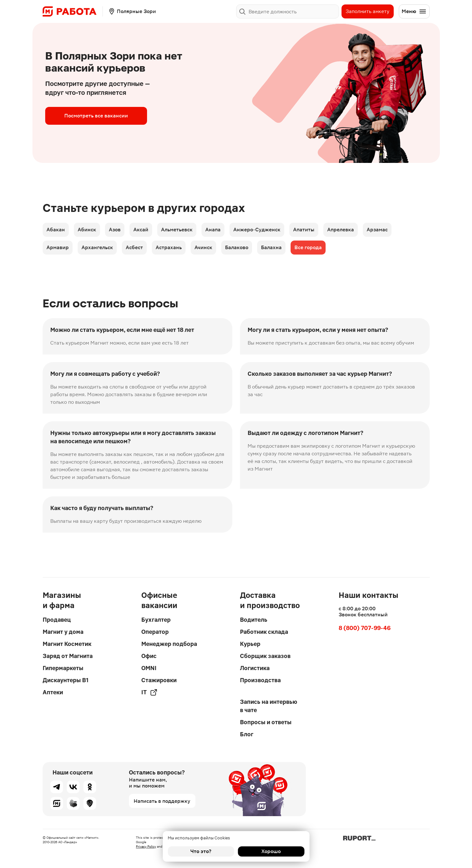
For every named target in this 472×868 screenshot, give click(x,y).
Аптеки (53, 692)
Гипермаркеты (63, 668)
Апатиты (304, 230)
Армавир (58, 247)
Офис (149, 656)
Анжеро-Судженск (257, 230)
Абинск (87, 230)
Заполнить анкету (367, 11)
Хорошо (271, 851)
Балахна (271, 247)
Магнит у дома (63, 632)
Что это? (201, 851)
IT (149, 692)
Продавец (57, 620)
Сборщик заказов (265, 656)
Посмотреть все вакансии (96, 116)
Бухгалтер (156, 620)
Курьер (250, 644)
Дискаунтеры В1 (66, 680)
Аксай (141, 230)
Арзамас (377, 230)
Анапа (213, 230)
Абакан (56, 230)
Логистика (255, 668)
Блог (247, 734)
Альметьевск (177, 230)
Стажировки (159, 680)
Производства (260, 680)
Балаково (237, 247)
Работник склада (264, 632)
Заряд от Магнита (68, 656)
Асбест (134, 247)
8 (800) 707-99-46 (365, 628)
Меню (414, 11)
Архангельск (97, 247)
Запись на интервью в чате (269, 706)
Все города (308, 247)
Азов (115, 230)
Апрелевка (341, 230)
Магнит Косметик (67, 644)
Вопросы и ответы (266, 722)
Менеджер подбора (169, 644)
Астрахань (169, 247)
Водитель (254, 620)
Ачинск (203, 247)
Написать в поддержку (162, 801)
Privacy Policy (146, 847)
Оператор (155, 632)
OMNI (149, 668)
